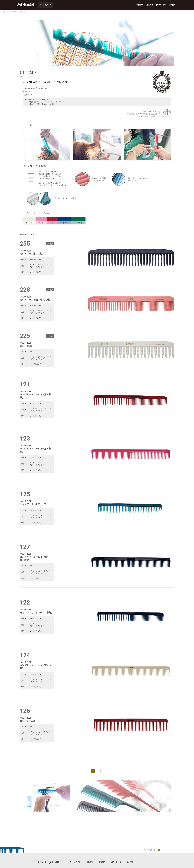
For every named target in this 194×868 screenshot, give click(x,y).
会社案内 (149, 5)
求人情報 (172, 5)
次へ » (160, 771)
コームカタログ (46, 5)
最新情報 (139, 5)
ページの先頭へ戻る (152, 850)
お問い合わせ (161, 5)
